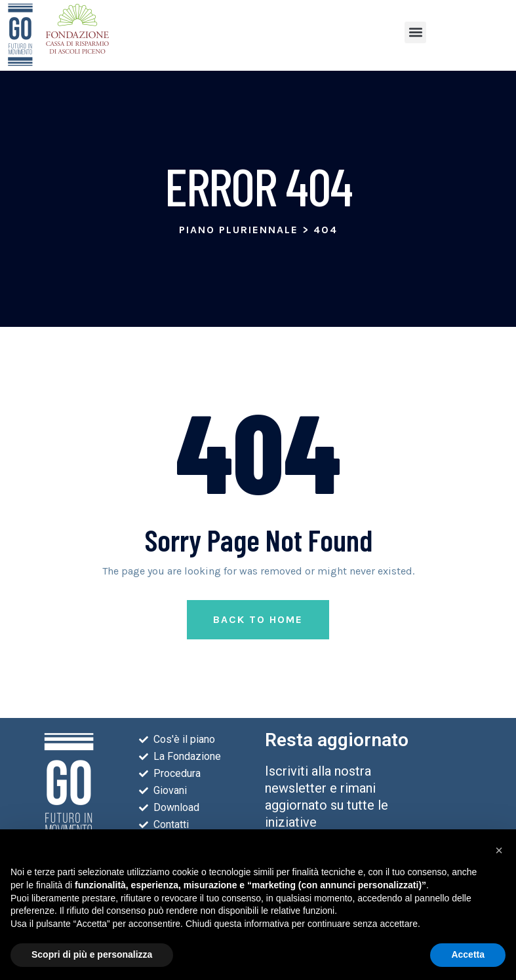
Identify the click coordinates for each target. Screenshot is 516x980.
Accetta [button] (468, 954)
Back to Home (258, 619)
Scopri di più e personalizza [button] (92, 954)
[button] (415, 32)
